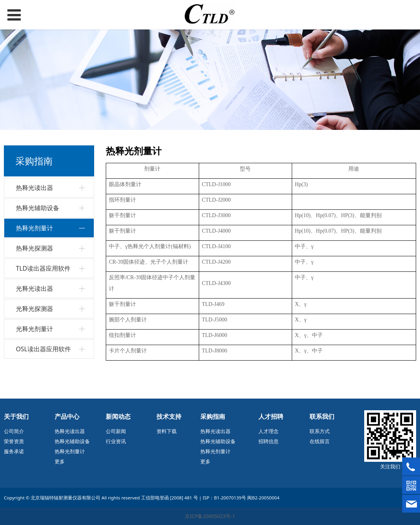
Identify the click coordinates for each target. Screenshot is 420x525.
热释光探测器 (34, 248)
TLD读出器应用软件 (43, 268)
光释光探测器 (34, 309)
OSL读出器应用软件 (43, 349)
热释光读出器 (34, 188)
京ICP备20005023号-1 (210, 516)
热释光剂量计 (34, 228)
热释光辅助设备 (38, 208)
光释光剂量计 (34, 329)
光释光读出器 (34, 288)
